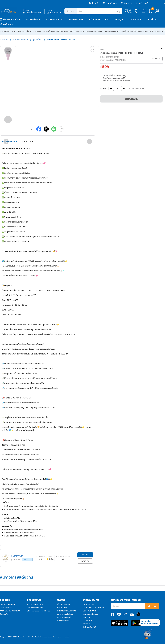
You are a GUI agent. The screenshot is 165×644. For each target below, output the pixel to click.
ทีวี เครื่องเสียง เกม (37, 31)
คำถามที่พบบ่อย (6, 608)
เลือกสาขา (54, 13)
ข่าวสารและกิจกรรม (90, 614)
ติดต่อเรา (87, 624)
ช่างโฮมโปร (134, 20)
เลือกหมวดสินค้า (11, 20)
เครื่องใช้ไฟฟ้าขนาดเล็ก (20, 31)
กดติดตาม (27, 559)
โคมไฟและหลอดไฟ (141, 31)
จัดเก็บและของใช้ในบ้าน (54, 31)
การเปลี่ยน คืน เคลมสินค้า (10, 611)
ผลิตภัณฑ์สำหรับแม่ (20, 40)
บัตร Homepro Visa (35, 608)
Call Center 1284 (90, 627)
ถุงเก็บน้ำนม (37, 40)
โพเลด (103, 50)
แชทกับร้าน (85, 561)
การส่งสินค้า (62, 608)
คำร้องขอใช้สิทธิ (63, 621)
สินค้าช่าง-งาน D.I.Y (97, 20)
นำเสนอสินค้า (88, 621)
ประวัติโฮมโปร (88, 604)
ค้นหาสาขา (126, 3)
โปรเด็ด (151, 20)
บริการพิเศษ (5, 24)
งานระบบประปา (91, 31)
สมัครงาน (87, 617)
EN (164, 3)
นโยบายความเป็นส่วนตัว (67, 611)
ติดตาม (152, 606)
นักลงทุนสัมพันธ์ (89, 611)
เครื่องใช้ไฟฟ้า (5, 31)
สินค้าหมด (131, 99)
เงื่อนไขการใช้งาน (64, 604)
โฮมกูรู (118, 20)
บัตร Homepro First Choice (39, 611)
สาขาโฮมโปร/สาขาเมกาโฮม (93, 608)
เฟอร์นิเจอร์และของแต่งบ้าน (74, 31)
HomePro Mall (76, 20)
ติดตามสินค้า (5, 614)
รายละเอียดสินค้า (10, 142)
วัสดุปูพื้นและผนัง (127, 31)
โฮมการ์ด (94, 3)
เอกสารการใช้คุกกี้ (64, 617)
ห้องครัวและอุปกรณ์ (112, 31)
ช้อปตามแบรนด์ (53, 20)
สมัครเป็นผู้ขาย (110, 3)
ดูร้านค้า (85, 555)
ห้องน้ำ (101, 31)
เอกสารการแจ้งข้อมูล (65, 614)
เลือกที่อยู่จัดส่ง (32, 13)
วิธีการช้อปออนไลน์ (7, 604)
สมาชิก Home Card (35, 604)
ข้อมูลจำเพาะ (27, 142)
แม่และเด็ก (4, 40)
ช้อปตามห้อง (32, 20)
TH (158, 3)
